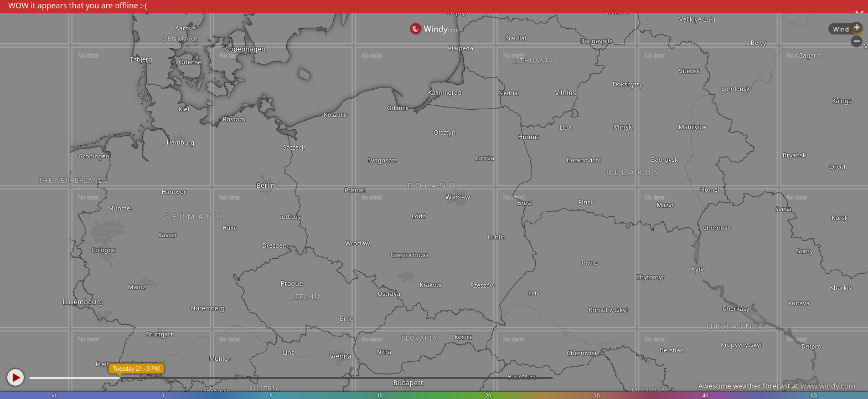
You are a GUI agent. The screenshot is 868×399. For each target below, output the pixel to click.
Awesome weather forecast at (777, 386)
